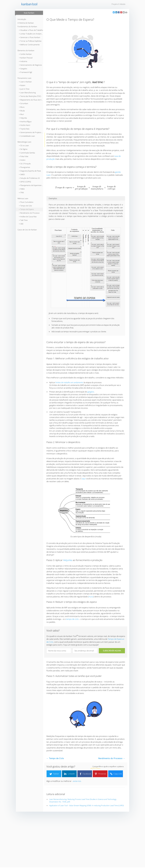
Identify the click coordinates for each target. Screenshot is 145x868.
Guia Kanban (29, 13)
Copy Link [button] (116, 774)
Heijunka (68, 560)
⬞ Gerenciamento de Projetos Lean (31, 132)
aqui (84, 479)
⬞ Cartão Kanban (25, 54)
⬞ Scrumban (23, 103)
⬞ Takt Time (23, 220)
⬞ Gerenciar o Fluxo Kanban (29, 37)
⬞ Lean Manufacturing (27, 93)
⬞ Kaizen (22, 85)
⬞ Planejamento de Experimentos (31, 185)
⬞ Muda (22, 111)
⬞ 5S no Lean (24, 145)
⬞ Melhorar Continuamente (29, 45)
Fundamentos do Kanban (27, 26)
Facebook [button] (85, 774)
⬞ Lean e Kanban (25, 82)
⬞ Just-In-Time (24, 89)
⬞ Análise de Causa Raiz (28, 217)
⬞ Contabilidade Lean (27, 136)
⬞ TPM (21, 193)
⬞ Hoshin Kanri (24, 125)
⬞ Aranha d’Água (25, 121)
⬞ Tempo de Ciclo (25, 206)
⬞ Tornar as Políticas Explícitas (30, 41)
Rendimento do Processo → (112, 758)
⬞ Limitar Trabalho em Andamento (31, 34)
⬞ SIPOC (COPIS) (25, 182)
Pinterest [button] (100, 774)
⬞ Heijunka (23, 118)
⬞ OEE (21, 224)
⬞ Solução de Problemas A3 (29, 178)
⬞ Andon (22, 160)
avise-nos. (77, 781)
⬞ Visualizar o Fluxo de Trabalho (31, 30)
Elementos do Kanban (26, 50)
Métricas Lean (23, 198)
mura (91, 597)
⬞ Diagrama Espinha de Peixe (30, 171)
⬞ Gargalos (23, 69)
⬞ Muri (21, 114)
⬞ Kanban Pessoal (26, 58)
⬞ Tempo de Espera (26, 209)
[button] (114, 12)
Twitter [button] (54, 774)
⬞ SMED (22, 174)
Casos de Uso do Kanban (27, 230)
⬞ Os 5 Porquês (25, 164)
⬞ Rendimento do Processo (29, 213)
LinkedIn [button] (69, 774)
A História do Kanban (26, 23)
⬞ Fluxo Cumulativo (26, 202)
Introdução (22, 19)
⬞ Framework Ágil (25, 72)
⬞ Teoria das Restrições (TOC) (30, 96)
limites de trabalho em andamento (69, 382)
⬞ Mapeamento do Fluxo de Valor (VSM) (31, 100)
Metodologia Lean (24, 142)
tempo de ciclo (72, 619)
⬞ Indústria (23, 61)
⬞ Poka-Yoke (24, 156)
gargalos (91, 392)
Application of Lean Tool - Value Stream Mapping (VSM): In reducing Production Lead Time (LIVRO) (87, 805)
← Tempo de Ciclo (55, 758)
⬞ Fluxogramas (24, 167)
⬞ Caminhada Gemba (27, 153)
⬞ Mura (22, 107)
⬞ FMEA (22, 189)
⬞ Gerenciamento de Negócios (30, 65)
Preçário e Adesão (118, 4)
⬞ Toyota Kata (24, 129)
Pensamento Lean (24, 78)
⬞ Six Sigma (23, 149)
